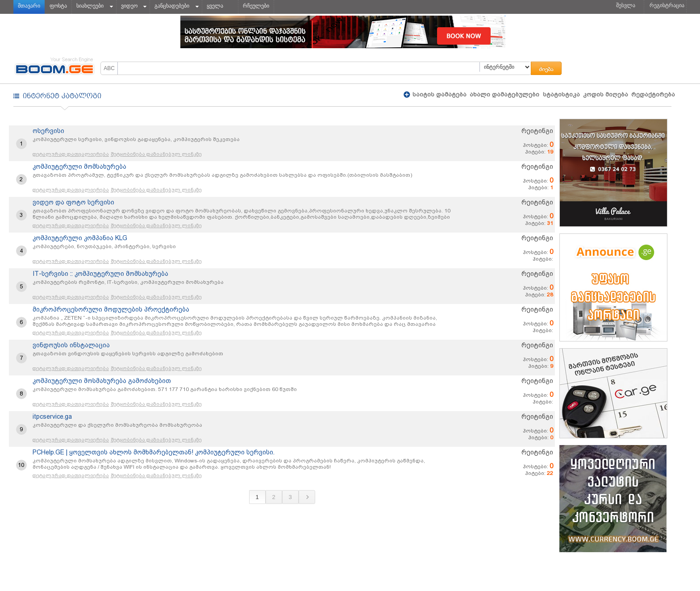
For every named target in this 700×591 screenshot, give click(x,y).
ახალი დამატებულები (504, 94)
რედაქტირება (653, 94)
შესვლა (626, 5)
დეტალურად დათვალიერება (71, 154)
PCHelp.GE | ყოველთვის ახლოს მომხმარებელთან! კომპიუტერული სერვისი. (154, 452)
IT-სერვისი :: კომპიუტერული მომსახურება (100, 274)
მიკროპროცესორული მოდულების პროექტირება (111, 309)
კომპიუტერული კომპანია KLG (80, 238)
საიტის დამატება (439, 94)
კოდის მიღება (606, 94)
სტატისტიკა (561, 94)
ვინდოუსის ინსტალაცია (71, 345)
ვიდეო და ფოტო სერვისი (73, 202)
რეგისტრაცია (667, 5)
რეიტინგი (537, 131)
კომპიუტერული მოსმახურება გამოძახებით (102, 381)
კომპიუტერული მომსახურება (79, 166)
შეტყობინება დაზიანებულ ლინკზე (156, 154)
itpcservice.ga (52, 416)
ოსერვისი (48, 131)
